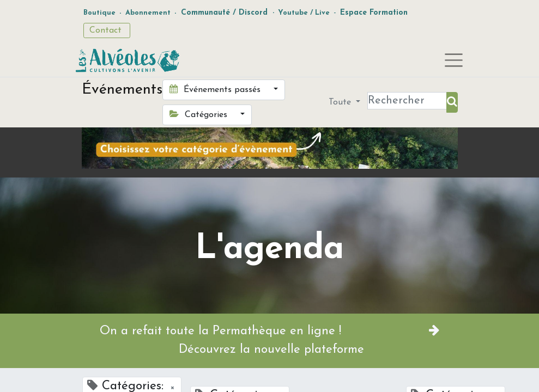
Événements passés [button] (216, 89)
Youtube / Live (304, 13)
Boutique (99, 13)
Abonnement (148, 13)
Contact (107, 30)
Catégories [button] (200, 114)
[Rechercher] (452, 102)
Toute (341, 102)
